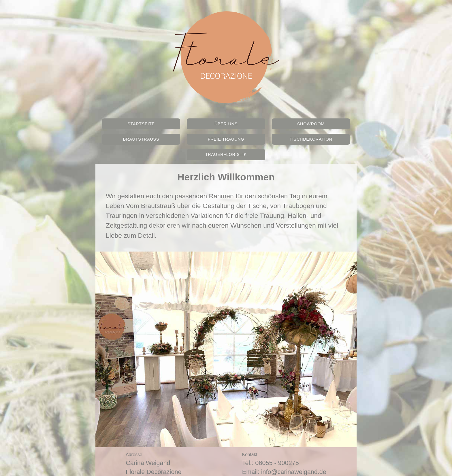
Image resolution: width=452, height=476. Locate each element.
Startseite (141, 124)
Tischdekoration (311, 139)
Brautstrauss (141, 139)
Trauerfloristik (226, 154)
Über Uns (226, 124)
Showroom (311, 124)
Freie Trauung (226, 139)
